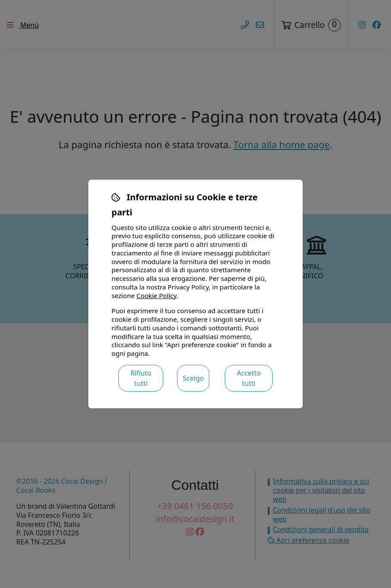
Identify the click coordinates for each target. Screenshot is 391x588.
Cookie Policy (157, 296)
